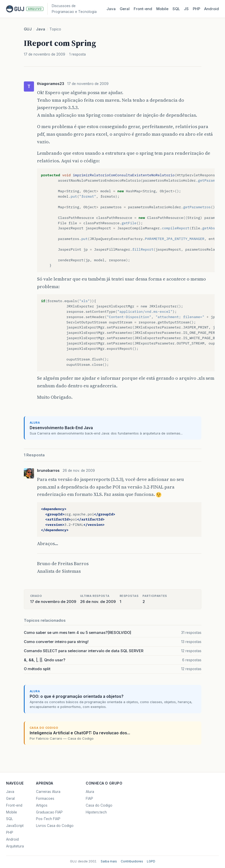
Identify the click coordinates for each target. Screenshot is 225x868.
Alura (90, 792)
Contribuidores (132, 861)
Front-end (14, 805)
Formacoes (45, 798)
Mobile (162, 9)
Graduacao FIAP (49, 812)
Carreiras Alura (48, 792)
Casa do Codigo (99, 805)
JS (186, 9)
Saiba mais (109, 861)
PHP (196, 9)
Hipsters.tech (96, 812)
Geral (125, 9)
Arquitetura (15, 846)
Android (212, 9)
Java (111, 9)
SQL (176, 9)
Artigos (42, 805)
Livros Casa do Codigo (55, 826)
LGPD (151, 861)
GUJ (28, 29)
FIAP (89, 798)
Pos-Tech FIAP (48, 819)
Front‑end (143, 9)
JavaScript (15, 826)
